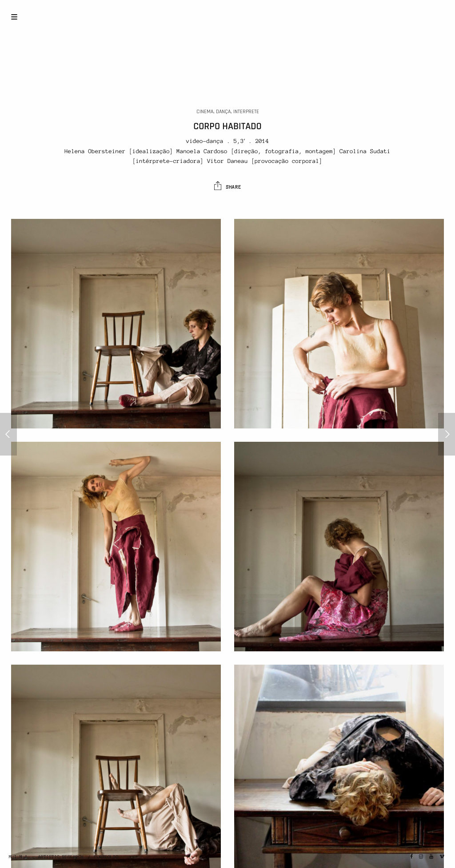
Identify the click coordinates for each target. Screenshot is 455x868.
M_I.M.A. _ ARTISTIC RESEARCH (46, 857)
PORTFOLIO (106, 857)
